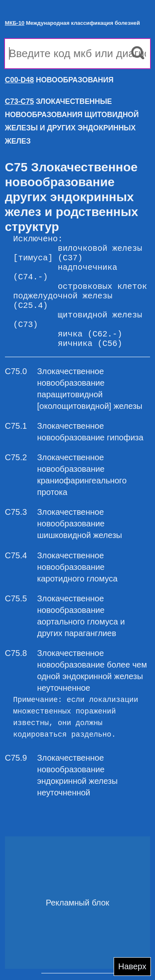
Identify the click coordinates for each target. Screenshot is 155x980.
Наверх (132, 966)
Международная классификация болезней (73, 23)
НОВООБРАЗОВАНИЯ (59, 80)
